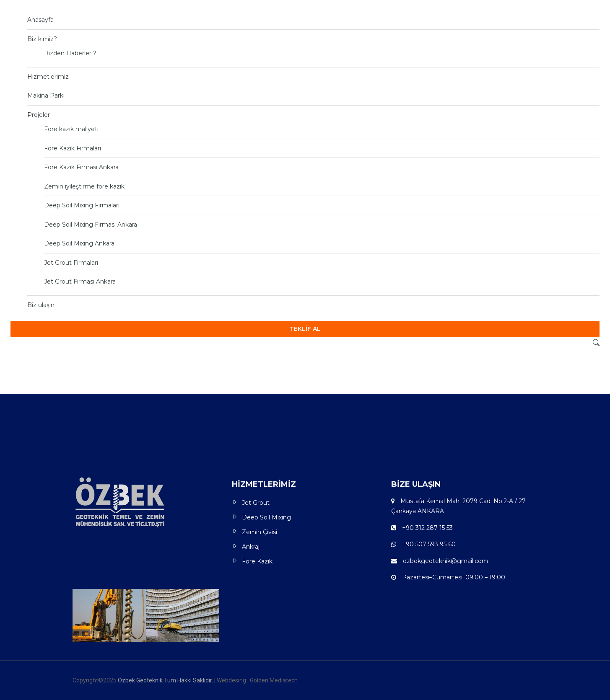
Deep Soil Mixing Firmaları (82, 205)
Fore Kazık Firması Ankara (81, 167)
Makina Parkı (46, 96)
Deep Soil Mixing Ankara (79, 243)
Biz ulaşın (41, 305)
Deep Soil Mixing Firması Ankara (91, 225)
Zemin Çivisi (260, 532)
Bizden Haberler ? (70, 53)
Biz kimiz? (42, 39)
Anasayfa (40, 20)
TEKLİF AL (305, 329)
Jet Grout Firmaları (71, 263)
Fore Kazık (257, 561)
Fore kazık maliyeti (71, 129)
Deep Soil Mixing (266, 517)
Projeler (39, 115)
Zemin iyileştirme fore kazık (84, 186)
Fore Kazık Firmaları (73, 148)
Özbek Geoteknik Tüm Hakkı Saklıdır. (166, 680)
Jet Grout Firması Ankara (80, 282)
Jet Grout (256, 503)
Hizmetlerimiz (48, 77)
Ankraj (251, 547)
